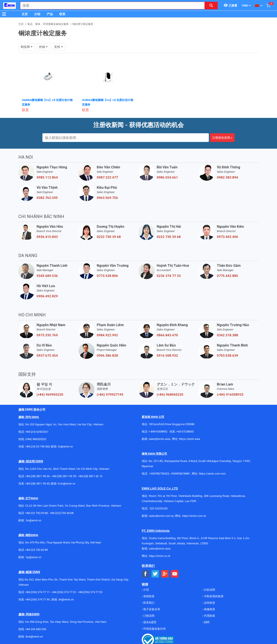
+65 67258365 (185, 431)
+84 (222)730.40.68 (62, 513)
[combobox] (110, 6)
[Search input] (110, 6)
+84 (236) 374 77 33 (90, 592)
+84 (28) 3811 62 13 (90, 476)
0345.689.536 (47, 275)
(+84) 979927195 (110, 394)
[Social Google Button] (165, 573)
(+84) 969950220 (50, 394)
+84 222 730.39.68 (37, 513)
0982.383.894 (227, 177)
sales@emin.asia (159, 438)
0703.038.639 (227, 355)
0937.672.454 (47, 355)
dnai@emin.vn (34, 636)
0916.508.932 (167, 355)
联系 (62, 14)
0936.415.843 (47, 236)
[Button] (4, 14)
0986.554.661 (167, 177)
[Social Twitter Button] (155, 573)
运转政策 (209, 602)
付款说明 (209, 589)
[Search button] (211, 6)
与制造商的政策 (213, 596)
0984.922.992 (107, 335)
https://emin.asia (189, 438)
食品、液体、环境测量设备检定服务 (48, 24)
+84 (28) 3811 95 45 (37, 483)
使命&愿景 (150, 622)
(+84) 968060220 (170, 394)
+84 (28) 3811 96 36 (37, 476)
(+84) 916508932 (230, 394)
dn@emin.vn (66, 599)
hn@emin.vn (65, 446)
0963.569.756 (107, 197)
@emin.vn (35, 557)
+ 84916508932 (158, 431)
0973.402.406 (227, 236)
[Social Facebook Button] (146, 573)
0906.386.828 (107, 355)
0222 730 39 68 (109, 236)
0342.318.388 (227, 335)
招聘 (206, 622)
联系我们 (149, 602)
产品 (50, 14)
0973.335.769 (47, 335)
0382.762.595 (47, 197)
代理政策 (209, 615)
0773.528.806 (107, 275)
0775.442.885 (227, 275)
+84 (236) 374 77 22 (64, 592)
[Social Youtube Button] (175, 573)
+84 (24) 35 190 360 (37, 446)
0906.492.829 (47, 296)
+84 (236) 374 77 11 (37, 592)
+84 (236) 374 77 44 (37, 599)
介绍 (37, 14)
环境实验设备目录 (154, 628)
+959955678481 (180, 473)
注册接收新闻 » (222, 137)
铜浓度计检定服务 (83, 24)
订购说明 (149, 615)
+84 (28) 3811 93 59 (64, 476)
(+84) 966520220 (36, 439)
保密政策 (149, 596)
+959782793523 (159, 473)
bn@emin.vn (34, 520)
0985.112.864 (47, 177)
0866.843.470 (167, 335)
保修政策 (209, 609)
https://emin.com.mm (212, 473)
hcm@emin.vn (67, 483)
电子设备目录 (151, 609)
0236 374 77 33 (169, 275)
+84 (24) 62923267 (37, 431)
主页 (25, 14)
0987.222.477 (107, 177)
